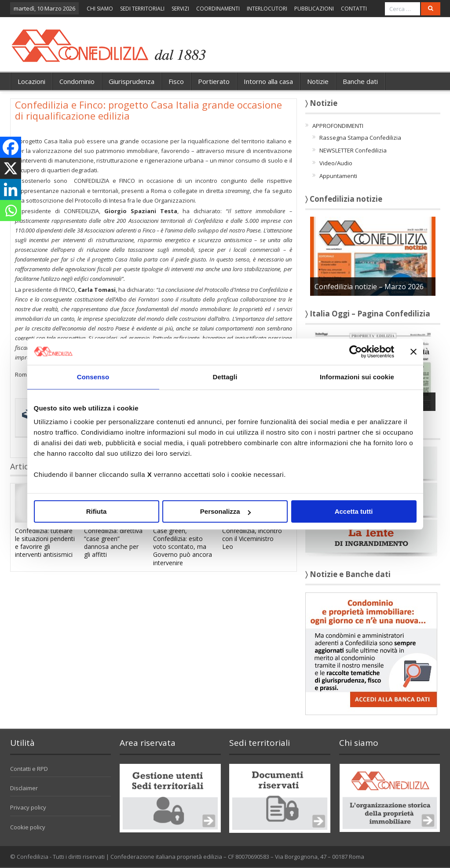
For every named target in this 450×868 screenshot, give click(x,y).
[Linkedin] (11, 189)
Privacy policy (28, 807)
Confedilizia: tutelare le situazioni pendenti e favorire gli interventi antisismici (45, 543)
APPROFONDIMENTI (338, 126)
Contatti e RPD (29, 769)
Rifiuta (97, 511)
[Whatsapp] (11, 211)
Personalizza (225, 511)
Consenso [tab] (93, 377)
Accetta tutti (354, 511)
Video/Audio (336, 163)
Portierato (214, 81)
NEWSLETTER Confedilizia (353, 150)
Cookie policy (28, 827)
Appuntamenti (338, 176)
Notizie (318, 81)
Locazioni (31, 81)
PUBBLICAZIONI (314, 9)
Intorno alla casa (268, 81)
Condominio (77, 81)
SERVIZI (180, 9)
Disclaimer (24, 788)
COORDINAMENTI (218, 9)
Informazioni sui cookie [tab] (357, 377)
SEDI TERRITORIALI (142, 9)
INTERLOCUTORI (267, 9)
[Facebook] (11, 147)
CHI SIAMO (100, 9)
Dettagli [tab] (225, 377)
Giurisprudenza (132, 81)
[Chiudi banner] (413, 352)
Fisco (176, 81)
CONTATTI (354, 9)
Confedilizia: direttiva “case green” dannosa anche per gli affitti (113, 543)
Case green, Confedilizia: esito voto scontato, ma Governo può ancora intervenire (183, 547)
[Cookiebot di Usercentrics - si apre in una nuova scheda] (356, 352)
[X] (11, 168)
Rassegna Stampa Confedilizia (360, 138)
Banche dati (360, 81)
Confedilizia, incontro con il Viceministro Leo (252, 539)
